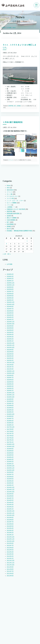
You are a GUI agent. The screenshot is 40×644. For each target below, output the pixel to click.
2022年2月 (10, 360)
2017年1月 (10, 442)
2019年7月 (10, 403)
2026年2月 (10, 279)
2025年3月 (10, 298)
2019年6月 (10, 406)
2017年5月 (10, 436)
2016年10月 (11, 446)
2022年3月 (10, 358)
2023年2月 (10, 339)
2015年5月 (10, 479)
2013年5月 (10, 526)
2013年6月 (10, 524)
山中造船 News (11, 28)
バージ (9, 205)
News (9, 186)
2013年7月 (10, 522)
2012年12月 (11, 537)
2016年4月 (10, 457)
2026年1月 (10, 281)
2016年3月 (10, 459)
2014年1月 (10, 509)
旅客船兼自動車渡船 (13, 213)
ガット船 (10, 194)
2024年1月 (10, 319)
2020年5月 (10, 382)
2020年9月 (10, 375)
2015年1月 (10, 485)
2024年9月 (10, 307)
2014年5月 (10, 500)
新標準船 (11, 106)
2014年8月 (10, 496)
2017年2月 (10, 440)
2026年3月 (10, 276)
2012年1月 (10, 558)
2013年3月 (10, 530)
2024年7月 (10, 309)
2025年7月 (10, 291)
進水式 (9, 229)
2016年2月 (10, 462)
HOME (3, 28)
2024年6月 (10, 311)
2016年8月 (10, 451)
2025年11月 (11, 285)
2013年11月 (11, 513)
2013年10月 (11, 515)
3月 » (9, 254)
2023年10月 (11, 324)
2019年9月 (10, 399)
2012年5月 (10, 550)
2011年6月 (10, 573)
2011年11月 (11, 563)
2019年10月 (11, 397)
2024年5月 (10, 313)
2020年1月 (10, 390)
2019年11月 (11, 395)
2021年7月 (10, 367)
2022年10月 (11, 347)
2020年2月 (10, 388)
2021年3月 (10, 369)
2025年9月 (10, 287)
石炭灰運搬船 (11, 220)
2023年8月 (10, 328)
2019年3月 (10, 410)
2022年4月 (10, 356)
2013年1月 (10, 535)
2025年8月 (10, 289)
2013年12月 (11, 511)
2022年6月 (10, 352)
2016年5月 (10, 455)
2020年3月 (10, 386)
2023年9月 (10, 326)
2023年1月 (10, 341)
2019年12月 (11, 393)
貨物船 (19, 106)
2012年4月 (10, 552)
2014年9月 (10, 494)
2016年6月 (10, 453)
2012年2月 (10, 556)
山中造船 (10, 264)
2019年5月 (10, 408)
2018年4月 (10, 421)
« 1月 (4, 254)
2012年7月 (10, 545)
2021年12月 (11, 362)
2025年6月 (10, 294)
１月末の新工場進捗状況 (13, 122)
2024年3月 (10, 315)
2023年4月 (10, 335)
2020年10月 (11, 373)
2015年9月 (10, 472)
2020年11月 (11, 371)
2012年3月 (10, 554)
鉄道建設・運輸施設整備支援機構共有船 (19, 231)
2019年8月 (10, 401)
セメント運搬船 (12, 203)
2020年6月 (10, 380)
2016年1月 (10, 464)
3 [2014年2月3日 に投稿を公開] (6, 244)
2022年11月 (11, 345)
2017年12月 (11, 427)
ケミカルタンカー (12, 196)
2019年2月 (10, 412)
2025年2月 (10, 300)
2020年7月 (10, 378)
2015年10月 (11, 470)
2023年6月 (10, 330)
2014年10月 (11, 492)
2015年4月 (10, 481)
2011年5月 (10, 576)
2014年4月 (10, 502)
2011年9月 (10, 567)
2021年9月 (10, 365)
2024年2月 (10, 317)
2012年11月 (11, 539)
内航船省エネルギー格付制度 (16, 209)
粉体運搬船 (10, 224)
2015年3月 (10, 483)
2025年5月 (10, 296)
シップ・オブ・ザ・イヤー (15, 201)
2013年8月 (10, 520)
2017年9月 (10, 429)
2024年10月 (11, 304)
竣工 (15, 106)
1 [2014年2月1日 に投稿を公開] (27, 241)
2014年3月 (10, 505)
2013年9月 (10, 517)
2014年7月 (10, 498)
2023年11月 (11, 322)
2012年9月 (10, 543)
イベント (11, 160)
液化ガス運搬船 (12, 218)
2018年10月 (11, 414)
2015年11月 (11, 468)
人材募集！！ (11, 207)
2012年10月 (11, 541)
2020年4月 (10, 384)
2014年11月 (11, 489)
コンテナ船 (10, 198)
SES (8, 188)
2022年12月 (11, 343)
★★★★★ (10, 190)
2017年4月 (10, 438)
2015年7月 (10, 474)
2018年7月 (10, 418)
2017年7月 (10, 434)
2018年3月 (10, 423)
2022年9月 (10, 350)
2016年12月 (11, 444)
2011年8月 (10, 569)
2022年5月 (10, 354)
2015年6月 (10, 477)
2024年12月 (11, 302)
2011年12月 (11, 561)
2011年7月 (10, 571)
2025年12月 (11, 283)
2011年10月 (11, 565)
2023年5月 (10, 332)
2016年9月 (10, 449)
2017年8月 (10, 431)
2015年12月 (11, 466)
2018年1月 (10, 425)
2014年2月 (10, 507)
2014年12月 (11, 487)
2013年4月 (10, 528)
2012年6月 (10, 548)
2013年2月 (10, 533)
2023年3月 (10, 337)
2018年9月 (10, 416)
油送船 (9, 216)
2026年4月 (10, 274)
